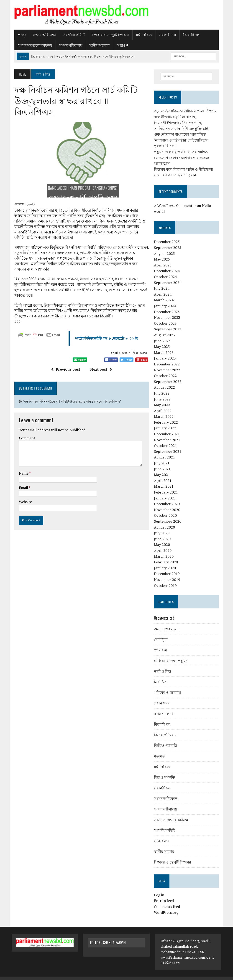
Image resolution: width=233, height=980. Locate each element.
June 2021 (163, 463)
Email (21, 473)
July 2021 (163, 457)
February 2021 (167, 486)
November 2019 (168, 574)
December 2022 (168, 358)
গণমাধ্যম (161, 644)
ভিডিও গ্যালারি (166, 740)
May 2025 (163, 253)
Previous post (65, 355)
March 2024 (165, 294)
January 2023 (166, 352)
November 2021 (168, 434)
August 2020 (165, 522)
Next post (100, 355)
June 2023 (163, 335)
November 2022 (168, 364)
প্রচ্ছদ (19, 35)
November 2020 (168, 504)
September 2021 (169, 446)
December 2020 (168, 498)
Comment (24, 423)
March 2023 (165, 347)
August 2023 (165, 329)
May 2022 (163, 399)
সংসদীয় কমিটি (71, 35)
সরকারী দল (165, 35)
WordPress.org (167, 907)
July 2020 (163, 527)
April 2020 (164, 545)
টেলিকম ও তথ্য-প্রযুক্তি (172, 655)
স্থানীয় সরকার (97, 45)
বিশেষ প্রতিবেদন (167, 729)
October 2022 (166, 370)
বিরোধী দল (189, 35)
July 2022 (163, 387)
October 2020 (166, 510)
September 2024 (169, 277)
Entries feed (165, 895)
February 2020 (167, 556)
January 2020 (166, 562)
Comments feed (168, 901)
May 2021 (163, 469)
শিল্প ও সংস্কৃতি (165, 771)
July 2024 (163, 283)
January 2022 (166, 423)
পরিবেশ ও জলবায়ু (168, 687)
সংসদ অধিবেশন (42, 35)
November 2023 (168, 312)
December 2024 (168, 265)
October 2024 (166, 271)
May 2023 (163, 341)
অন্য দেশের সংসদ (168, 623)
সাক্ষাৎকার (163, 835)
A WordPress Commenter (176, 200)
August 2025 (165, 248)
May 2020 (163, 539)
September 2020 (169, 516)
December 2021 (168, 428)
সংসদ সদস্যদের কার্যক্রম (32, 45)
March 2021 (165, 481)
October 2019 (166, 580)
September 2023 (169, 324)
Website (23, 487)
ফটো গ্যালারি (165, 708)
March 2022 (165, 411)
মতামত (160, 750)
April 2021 (164, 475)
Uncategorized (165, 612)
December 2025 (168, 236)
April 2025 (164, 259)
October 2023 (166, 318)
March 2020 (165, 551)
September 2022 (169, 376)
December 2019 (168, 568)
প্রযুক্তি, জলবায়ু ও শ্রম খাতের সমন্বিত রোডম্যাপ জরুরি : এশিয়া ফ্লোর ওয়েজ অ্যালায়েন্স (182, 152)
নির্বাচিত (161, 676)
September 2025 (169, 242)
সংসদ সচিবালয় (68, 45)
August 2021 (165, 452)
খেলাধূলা (162, 634)
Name (21, 458)
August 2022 (165, 382)
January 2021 (166, 492)
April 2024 (164, 289)
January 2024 (166, 300)
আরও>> (120, 45)
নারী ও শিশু (164, 665)
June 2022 (163, 393)
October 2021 (166, 440)
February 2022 (167, 417)
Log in (160, 889)
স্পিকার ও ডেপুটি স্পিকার (108, 35)
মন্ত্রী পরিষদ (141, 35)
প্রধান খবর (163, 697)
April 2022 (164, 405)
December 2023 (168, 306)
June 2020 (163, 533)
